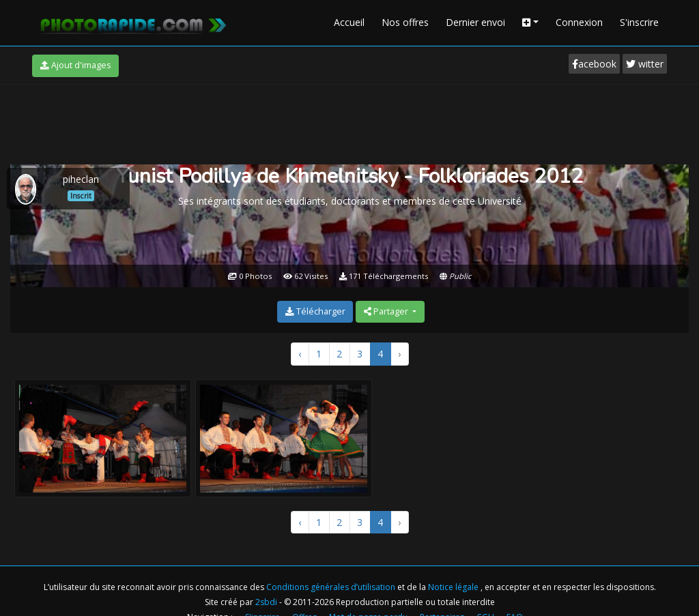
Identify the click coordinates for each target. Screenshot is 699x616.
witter (645, 64)
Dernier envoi (475, 22)
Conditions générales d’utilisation (332, 587)
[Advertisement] (349, 122)
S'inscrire (639, 22)
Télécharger (315, 311)
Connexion (579, 22)
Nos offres (405, 22)
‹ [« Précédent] (300, 354)
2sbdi (266, 602)
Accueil (349, 22)
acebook (594, 64)
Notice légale (454, 587)
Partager (387, 311)
